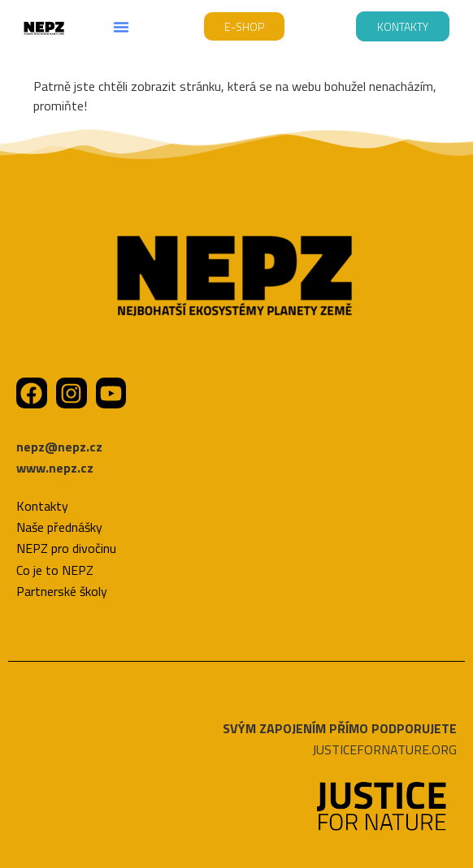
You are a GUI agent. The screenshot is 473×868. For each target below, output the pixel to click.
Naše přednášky (59, 527)
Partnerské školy (62, 591)
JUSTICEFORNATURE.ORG (384, 749)
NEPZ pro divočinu (66, 548)
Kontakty (42, 506)
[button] (121, 27)
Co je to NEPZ (55, 570)
